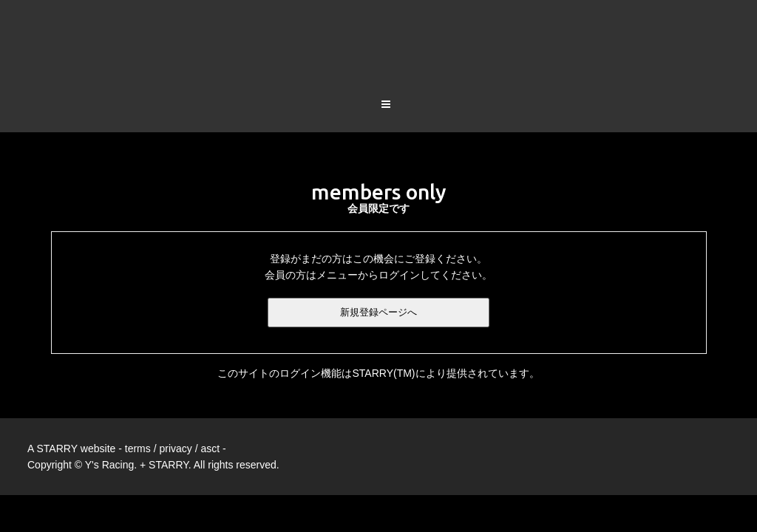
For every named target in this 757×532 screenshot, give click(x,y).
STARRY (57, 391)
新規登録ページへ (378, 255)
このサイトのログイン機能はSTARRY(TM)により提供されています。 (378, 316)
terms (138, 391)
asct (210, 391)
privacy (175, 391)
